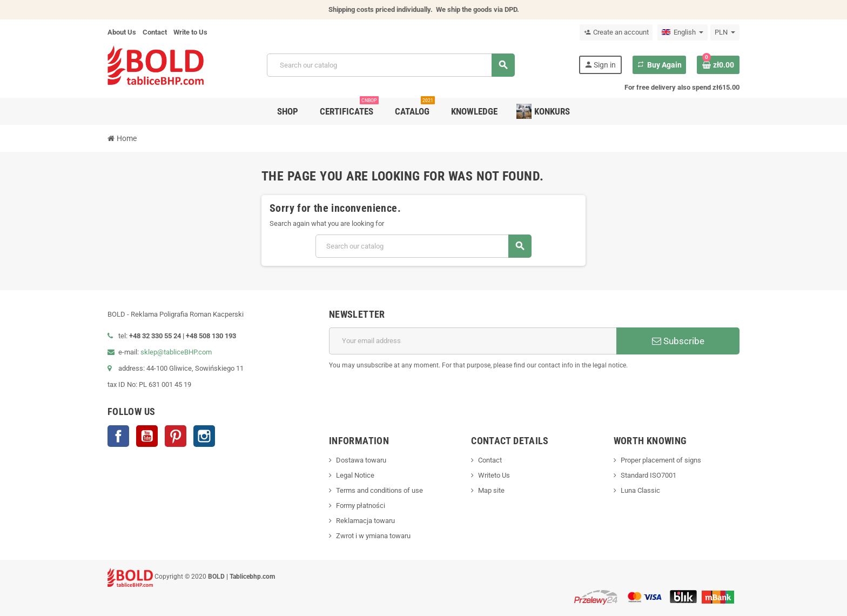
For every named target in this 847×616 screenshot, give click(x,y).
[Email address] (473, 341)
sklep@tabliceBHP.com (176, 352)
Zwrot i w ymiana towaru (373, 536)
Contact (155, 32)
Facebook (118, 436)
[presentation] (657, 398)
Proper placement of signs (661, 460)
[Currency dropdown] (725, 32)
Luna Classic (640, 490)
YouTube (147, 436)
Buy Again (659, 65)
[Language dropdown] (683, 32)
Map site (491, 490)
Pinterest (176, 436)
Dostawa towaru (361, 460)
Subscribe (678, 341)
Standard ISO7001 (648, 475)
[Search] (391, 65)
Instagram (204, 436)
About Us (122, 32)
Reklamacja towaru (365, 521)
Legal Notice (355, 475)
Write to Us (190, 32)
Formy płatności (361, 505)
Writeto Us (494, 475)
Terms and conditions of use (379, 490)
